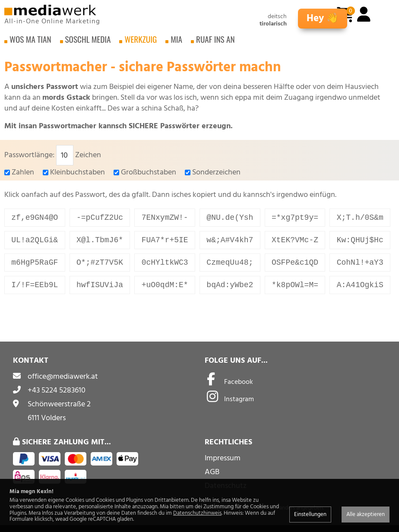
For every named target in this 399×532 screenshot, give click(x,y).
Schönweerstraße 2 (59, 411)
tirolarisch (273, 24)
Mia (176, 43)
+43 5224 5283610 (57, 397)
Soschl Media (88, 43)
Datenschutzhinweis (197, 513)
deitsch (277, 17)
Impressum (223, 465)
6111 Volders (47, 425)
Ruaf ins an (215, 43)
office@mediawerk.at (63, 383)
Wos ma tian (30, 43)
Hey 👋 (323, 18)
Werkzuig (141, 43)
